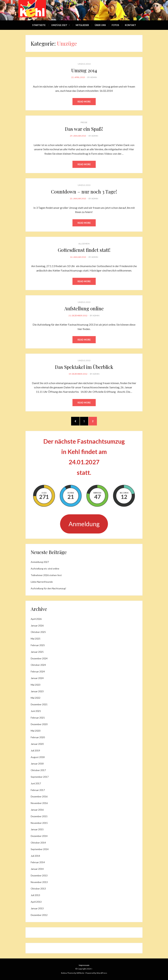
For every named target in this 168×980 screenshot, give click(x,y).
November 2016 (39, 803)
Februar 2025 (38, 645)
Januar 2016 (37, 810)
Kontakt (130, 25)
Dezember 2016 (39, 796)
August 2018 (38, 757)
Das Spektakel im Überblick (84, 367)
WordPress (102, 973)
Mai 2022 (36, 698)
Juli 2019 (35, 750)
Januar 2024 (37, 678)
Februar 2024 (38, 671)
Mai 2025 (36, 639)
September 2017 (40, 777)
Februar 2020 (38, 737)
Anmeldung (84, 524)
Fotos (115, 25)
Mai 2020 (36, 731)
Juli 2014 (35, 856)
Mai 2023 (36, 685)
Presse (84, 122)
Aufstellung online (84, 308)
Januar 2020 (37, 744)
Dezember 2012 (39, 915)
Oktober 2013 (38, 889)
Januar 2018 (37, 764)
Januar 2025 (37, 652)
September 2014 (40, 849)
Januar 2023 (37, 691)
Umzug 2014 (84, 64)
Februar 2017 (38, 790)
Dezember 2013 (39, 875)
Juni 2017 (36, 783)
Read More (84, 102)
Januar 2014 (37, 869)
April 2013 (36, 902)
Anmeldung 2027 (40, 562)
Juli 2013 (35, 895)
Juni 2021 (36, 711)
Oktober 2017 (38, 770)
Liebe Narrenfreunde (42, 582)
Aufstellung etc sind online (45, 569)
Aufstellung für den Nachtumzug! (48, 588)
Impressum (84, 965)
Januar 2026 (37, 625)
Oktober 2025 (38, 632)
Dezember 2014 (39, 836)
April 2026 (36, 619)
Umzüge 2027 (59, 25)
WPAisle (80, 973)
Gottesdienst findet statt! (84, 250)
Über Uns (100, 25)
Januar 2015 (37, 829)
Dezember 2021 (39, 704)
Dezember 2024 (39, 658)
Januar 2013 (37, 908)
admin (94, 77)
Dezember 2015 (39, 816)
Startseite (39, 25)
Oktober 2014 (38, 843)
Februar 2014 (38, 862)
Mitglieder (82, 25)
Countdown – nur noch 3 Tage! (84, 192)
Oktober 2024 (38, 665)
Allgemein (84, 244)
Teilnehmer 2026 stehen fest (46, 575)
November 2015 (39, 823)
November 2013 (39, 882)
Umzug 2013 (84, 185)
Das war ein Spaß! (84, 129)
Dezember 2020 (39, 724)
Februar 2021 (38, 718)
